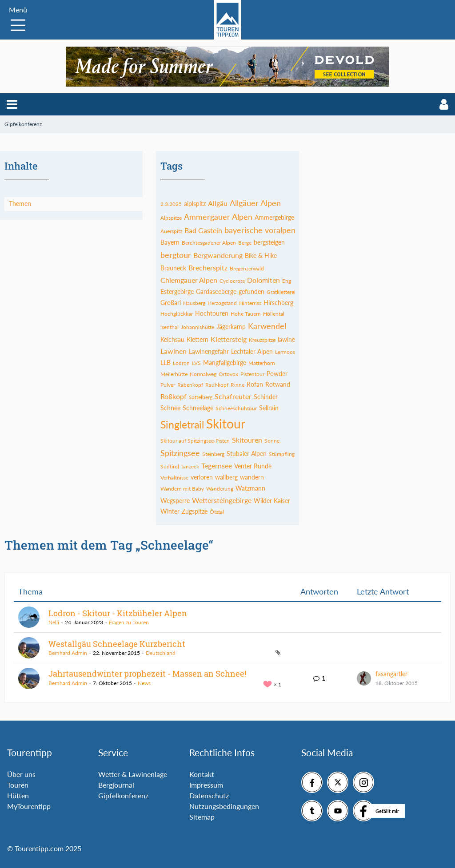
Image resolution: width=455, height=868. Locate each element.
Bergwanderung (218, 255)
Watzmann (250, 488)
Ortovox (228, 374)
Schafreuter (233, 396)
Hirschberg (278, 303)
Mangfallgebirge (225, 363)
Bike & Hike (261, 256)
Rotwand (278, 384)
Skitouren (247, 440)
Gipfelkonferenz (123, 795)
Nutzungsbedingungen (224, 806)
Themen (20, 204)
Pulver (168, 385)
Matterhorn (262, 363)
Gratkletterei (281, 292)
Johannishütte (198, 327)
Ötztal (217, 512)
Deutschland (161, 653)
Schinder (266, 397)
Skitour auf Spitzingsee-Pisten (195, 441)
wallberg (226, 477)
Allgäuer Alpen (255, 203)
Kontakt (202, 774)
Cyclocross (232, 281)
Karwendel (267, 326)
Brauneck (173, 268)
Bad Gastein (203, 230)
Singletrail (182, 424)
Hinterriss (250, 303)
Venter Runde (253, 466)
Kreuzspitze (262, 340)
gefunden (251, 291)
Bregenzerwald (247, 268)
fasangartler (391, 674)
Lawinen (174, 351)
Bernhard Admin (68, 653)
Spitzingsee (180, 453)
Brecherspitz (208, 268)
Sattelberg (201, 397)
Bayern (170, 242)
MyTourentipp (29, 806)
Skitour (226, 424)
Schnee (170, 408)
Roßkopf (174, 396)
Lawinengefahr (209, 351)
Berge (245, 243)
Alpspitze (171, 218)
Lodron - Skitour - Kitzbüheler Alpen (118, 613)
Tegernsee (217, 466)
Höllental (274, 314)
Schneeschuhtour (236, 408)
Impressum (206, 785)
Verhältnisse (174, 478)
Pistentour (252, 374)
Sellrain (269, 408)
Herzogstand (222, 303)
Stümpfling (282, 454)
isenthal (170, 327)
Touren (18, 785)
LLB (166, 363)
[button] (12, 104)
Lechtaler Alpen (252, 351)
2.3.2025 (171, 204)
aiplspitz (195, 204)
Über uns (21, 774)
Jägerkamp (231, 327)
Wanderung (220, 489)
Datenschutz (209, 795)
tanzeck (190, 466)
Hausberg (194, 303)
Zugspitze (195, 511)
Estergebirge (177, 291)
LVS (196, 363)
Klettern (198, 339)
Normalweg (203, 374)
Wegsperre (175, 501)
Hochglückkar (177, 314)
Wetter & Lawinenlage (133, 774)
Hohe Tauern (246, 314)
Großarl (171, 303)
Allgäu (218, 203)
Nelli (54, 622)
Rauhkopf (217, 385)
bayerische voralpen (260, 230)
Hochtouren (212, 313)
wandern (252, 477)
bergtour (176, 255)
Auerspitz (171, 231)
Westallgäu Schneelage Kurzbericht (117, 644)
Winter (170, 511)
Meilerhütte (174, 374)
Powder (277, 374)
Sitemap (202, 817)
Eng (287, 281)
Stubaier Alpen (247, 454)
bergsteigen (269, 242)
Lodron (181, 363)
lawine (286, 339)
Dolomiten (263, 280)
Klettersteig (229, 339)
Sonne (272, 441)
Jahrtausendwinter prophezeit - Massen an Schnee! (147, 674)
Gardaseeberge (216, 291)
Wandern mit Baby (182, 489)
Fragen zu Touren (129, 622)
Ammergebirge (274, 217)
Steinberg (213, 454)
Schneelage (198, 408)
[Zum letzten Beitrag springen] (364, 678)
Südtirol (170, 466)
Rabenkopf (190, 385)
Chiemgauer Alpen (189, 280)
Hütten (18, 795)
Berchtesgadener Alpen (209, 243)
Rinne (237, 385)
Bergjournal (116, 785)
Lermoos (285, 352)
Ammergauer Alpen (218, 217)
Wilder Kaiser (272, 501)
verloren (202, 477)
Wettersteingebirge (222, 500)
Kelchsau (172, 339)
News (144, 683)
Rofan (255, 384)
